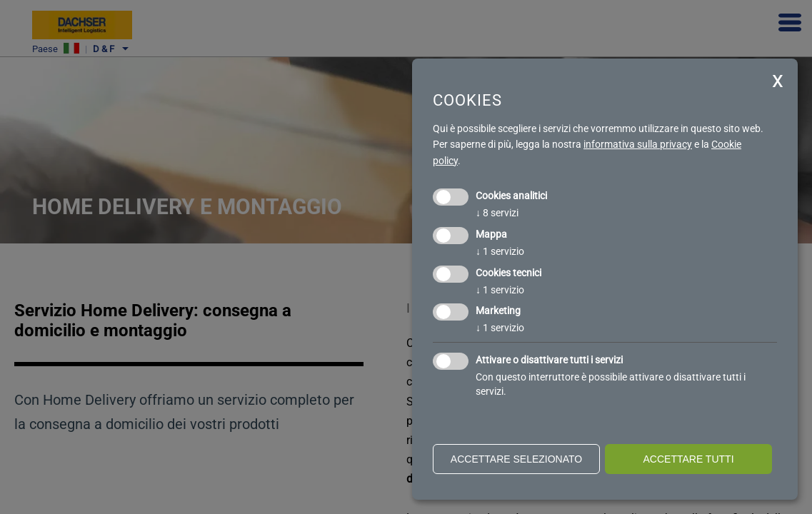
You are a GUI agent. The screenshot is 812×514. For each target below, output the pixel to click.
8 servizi (497, 213)
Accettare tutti (688, 459)
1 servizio (500, 251)
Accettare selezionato (516, 459)
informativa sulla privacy (638, 144)
